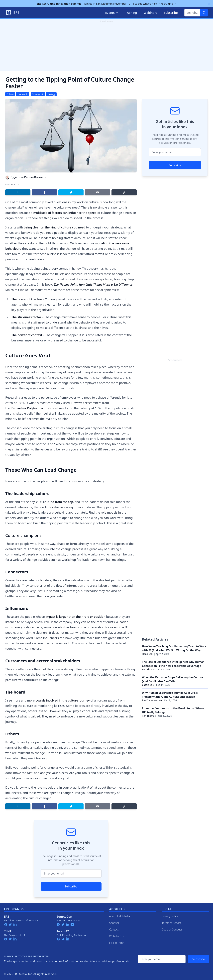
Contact (114, 929)
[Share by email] (97, 192)
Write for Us (116, 936)
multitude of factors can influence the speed (65, 213)
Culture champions (23, 535)
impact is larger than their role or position (75, 617)
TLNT (8, 931)
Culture (10, 94)
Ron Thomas (149, 669)
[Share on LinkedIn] (18, 192)
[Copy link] (124, 192)
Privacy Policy (170, 916)
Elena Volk (148, 654)
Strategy (51, 94)
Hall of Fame (117, 943)
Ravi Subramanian (152, 700)
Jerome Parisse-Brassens (30, 177)
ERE (7, 917)
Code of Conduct (172, 929)
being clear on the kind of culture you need (54, 227)
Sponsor (114, 923)
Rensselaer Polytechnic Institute (34, 408)
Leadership (23, 94)
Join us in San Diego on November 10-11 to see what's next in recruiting (107, 4)
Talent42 (63, 931)
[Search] (204, 13)
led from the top (61, 502)
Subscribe (71, 886)
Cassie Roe (148, 685)
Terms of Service (172, 923)
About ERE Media (119, 916)
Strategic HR (38, 94)
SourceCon (64, 917)
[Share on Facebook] (44, 192)
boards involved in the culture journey (63, 700)
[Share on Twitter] (71, 192)
